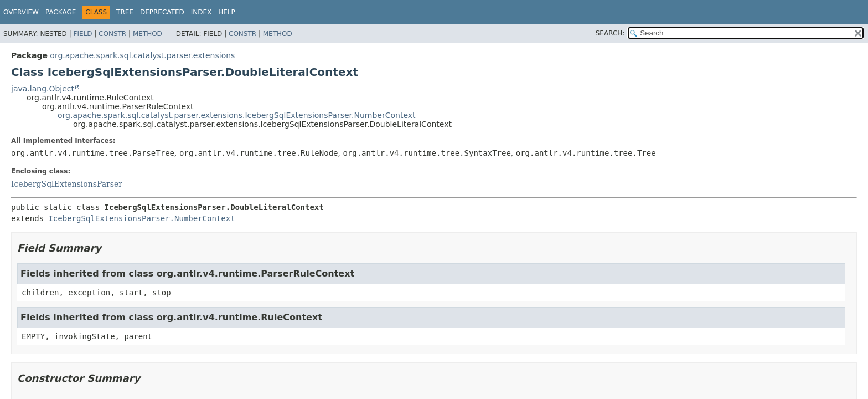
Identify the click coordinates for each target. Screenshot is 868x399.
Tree (125, 12)
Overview (21, 12)
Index (201, 12)
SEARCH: (610, 33)
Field (82, 34)
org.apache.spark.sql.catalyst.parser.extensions (142, 55)
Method (148, 34)
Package (61, 12)
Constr (112, 34)
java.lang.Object (43, 89)
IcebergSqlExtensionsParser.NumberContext (141, 218)
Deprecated (162, 12)
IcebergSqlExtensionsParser (67, 184)
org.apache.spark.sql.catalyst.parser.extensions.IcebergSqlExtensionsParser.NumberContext (237, 115)
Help (227, 12)
